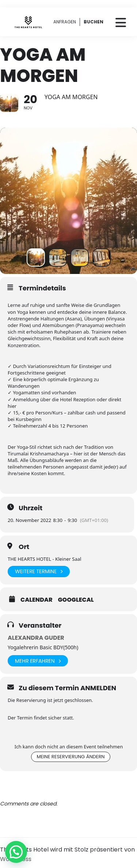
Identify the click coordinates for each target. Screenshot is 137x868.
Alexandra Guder (36, 638)
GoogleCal (76, 600)
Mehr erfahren (38, 661)
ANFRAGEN (65, 22)
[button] (16, 852)
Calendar (37, 600)
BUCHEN (94, 22)
